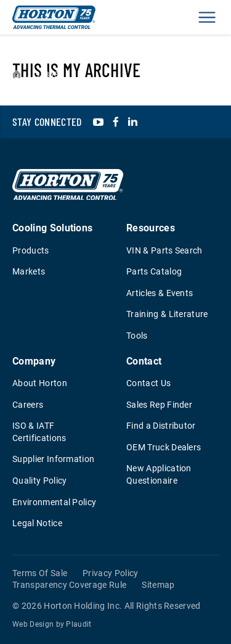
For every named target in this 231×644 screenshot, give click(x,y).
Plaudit (79, 624)
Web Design (33, 624)
